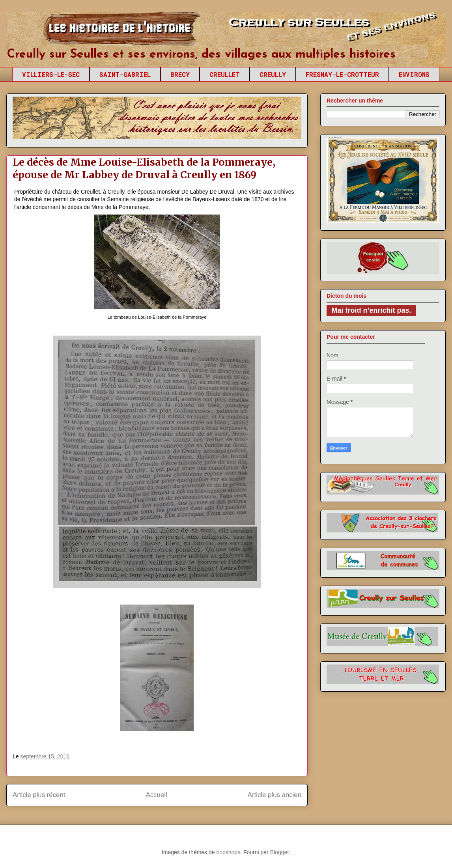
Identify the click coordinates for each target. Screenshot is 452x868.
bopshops (228, 852)
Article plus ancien (275, 795)
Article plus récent (39, 795)
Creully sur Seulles (81, 32)
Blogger (279, 852)
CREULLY (273, 74)
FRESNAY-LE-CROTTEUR (342, 74)
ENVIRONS (414, 74)
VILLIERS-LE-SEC (51, 74)
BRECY (180, 74)
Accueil (157, 795)
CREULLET (225, 74)
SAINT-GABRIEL (125, 74)
